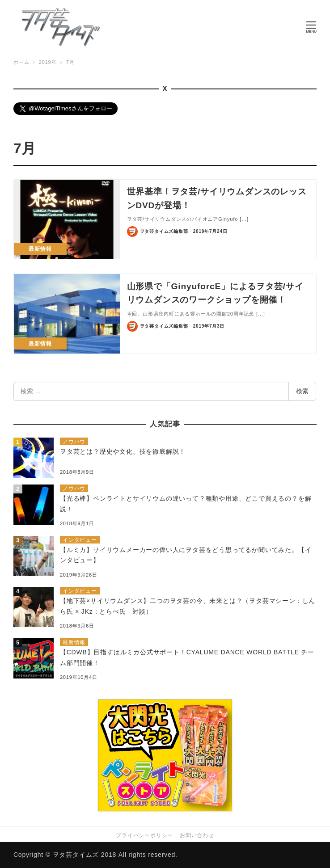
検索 (302, 392)
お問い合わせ (197, 835)
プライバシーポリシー (144, 835)
